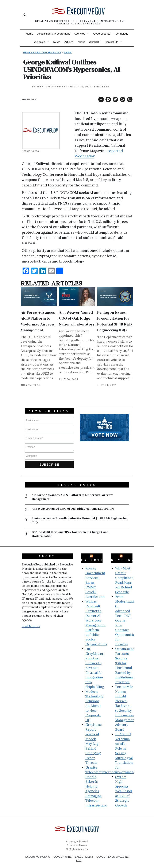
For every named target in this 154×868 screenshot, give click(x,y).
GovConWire (128, 555)
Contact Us (111, 42)
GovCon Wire (62, 852)
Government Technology (42, 52)
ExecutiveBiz (100, 555)
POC (79, 856)
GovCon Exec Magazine (115, 852)
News (57, 42)
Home (29, 34)
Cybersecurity (102, 34)
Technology (121, 34)
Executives (38, 42)
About (81, 42)
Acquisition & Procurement (53, 34)
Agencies (79, 34)
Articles (69, 42)
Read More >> (31, 622)
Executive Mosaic (36, 852)
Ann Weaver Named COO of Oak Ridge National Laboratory (77, 318)
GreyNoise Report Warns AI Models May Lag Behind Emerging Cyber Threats (94, 739)
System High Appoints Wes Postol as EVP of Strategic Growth (124, 786)
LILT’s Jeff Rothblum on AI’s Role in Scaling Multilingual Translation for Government (125, 748)
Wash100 (95, 42)
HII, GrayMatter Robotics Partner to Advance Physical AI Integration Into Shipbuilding (95, 663)
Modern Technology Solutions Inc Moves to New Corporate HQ (94, 701)
